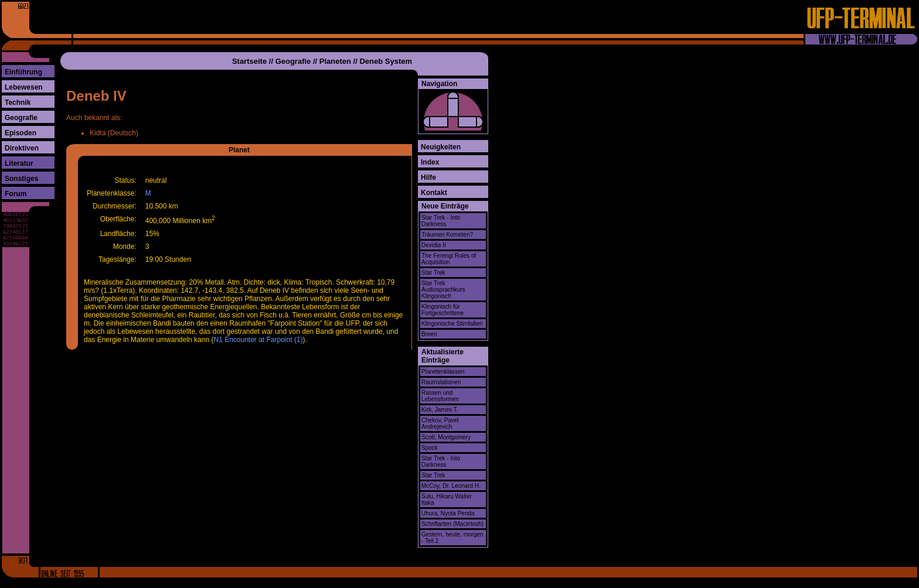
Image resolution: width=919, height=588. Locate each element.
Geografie (21, 118)
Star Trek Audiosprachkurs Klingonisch (443, 290)
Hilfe (428, 177)
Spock (430, 448)
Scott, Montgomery (446, 437)
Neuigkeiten (441, 147)
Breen (429, 334)
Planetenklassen (443, 372)
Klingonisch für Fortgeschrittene (443, 310)
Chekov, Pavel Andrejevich (440, 423)
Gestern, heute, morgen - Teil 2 (452, 538)
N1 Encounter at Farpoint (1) (258, 340)
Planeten (335, 61)
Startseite (249, 61)
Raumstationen (441, 382)
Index (430, 162)
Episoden (21, 133)
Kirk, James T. (440, 410)
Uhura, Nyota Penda (448, 513)
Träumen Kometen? (447, 235)
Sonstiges (21, 179)
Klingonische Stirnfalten (452, 324)
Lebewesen (24, 87)
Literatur (19, 163)
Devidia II (434, 245)
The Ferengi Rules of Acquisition (449, 259)
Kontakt (434, 193)
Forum (16, 194)
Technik (18, 102)
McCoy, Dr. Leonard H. (451, 486)
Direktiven (22, 148)
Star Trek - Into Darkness (441, 221)
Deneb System (386, 61)
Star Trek (433, 273)
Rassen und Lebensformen (440, 396)
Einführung (23, 72)
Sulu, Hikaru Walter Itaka (447, 500)
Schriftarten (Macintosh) (452, 524)
